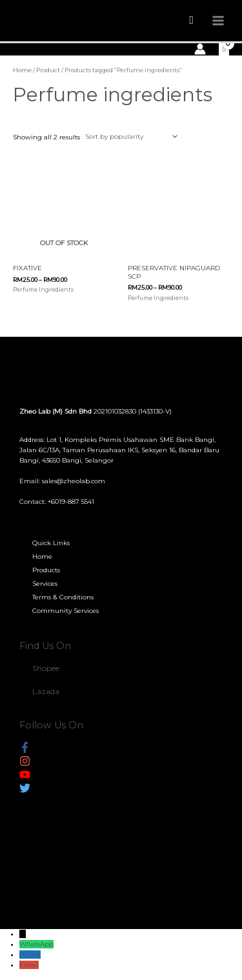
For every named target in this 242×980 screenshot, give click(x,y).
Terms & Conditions (63, 597)
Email (29, 965)
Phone (30, 955)
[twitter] (25, 791)
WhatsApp (36, 944)
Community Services (66, 611)
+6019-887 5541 (71, 502)
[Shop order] (130, 136)
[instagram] (25, 764)
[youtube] (25, 777)
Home (22, 70)
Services (45, 584)
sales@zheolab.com (74, 481)
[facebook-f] (25, 750)
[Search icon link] (191, 20)
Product (48, 70)
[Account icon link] (200, 49)
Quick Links (51, 543)
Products (46, 570)
